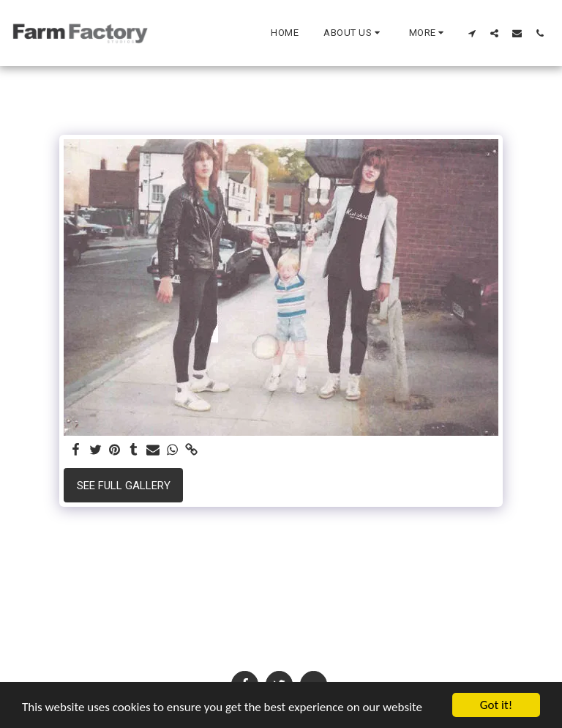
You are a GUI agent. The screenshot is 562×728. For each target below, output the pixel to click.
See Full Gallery (124, 486)
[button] (354, 33)
